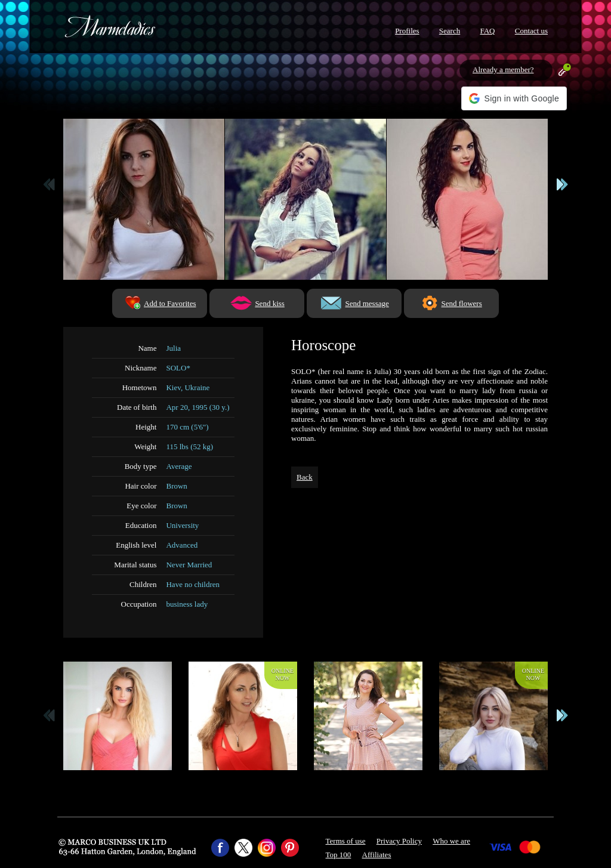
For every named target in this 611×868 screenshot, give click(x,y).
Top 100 (339, 855)
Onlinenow (283, 674)
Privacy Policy (399, 841)
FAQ (487, 31)
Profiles (407, 31)
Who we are (451, 841)
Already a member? (503, 69)
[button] (514, 98)
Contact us (531, 31)
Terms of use (346, 841)
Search (450, 31)
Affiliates (377, 855)
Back (305, 477)
